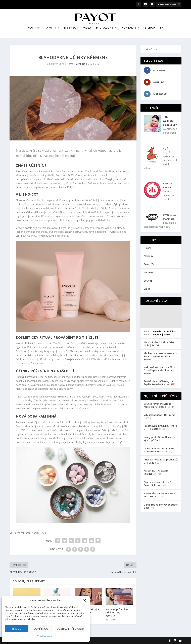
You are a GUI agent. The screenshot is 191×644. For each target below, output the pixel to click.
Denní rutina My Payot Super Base (161, 506)
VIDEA (87, 27)
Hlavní (70, 63)
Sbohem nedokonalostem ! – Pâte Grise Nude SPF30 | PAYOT (161, 356)
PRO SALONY (105, 27)
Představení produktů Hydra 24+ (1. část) (160, 427)
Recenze (149, 272)
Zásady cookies (44, 636)
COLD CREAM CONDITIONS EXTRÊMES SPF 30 (159, 449)
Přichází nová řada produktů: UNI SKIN (161, 461)
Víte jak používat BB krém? (159, 414)
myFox (167, 148)
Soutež (148, 280)
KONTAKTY (129, 27)
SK (162, 27)
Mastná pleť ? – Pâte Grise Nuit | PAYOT (159, 343)
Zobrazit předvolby (71, 629)
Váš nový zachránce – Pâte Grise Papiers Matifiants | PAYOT (159, 370)
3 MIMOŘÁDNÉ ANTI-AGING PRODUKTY (160, 494)
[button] (85, 600)
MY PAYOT (71, 27)
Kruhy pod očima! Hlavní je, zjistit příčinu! (160, 438)
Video (147, 288)
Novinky (149, 255)
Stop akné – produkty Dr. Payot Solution (159, 483)
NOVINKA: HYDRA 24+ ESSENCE (156, 472)
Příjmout (17, 629)
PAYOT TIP (52, 27)
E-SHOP (150, 27)
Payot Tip (80, 63)
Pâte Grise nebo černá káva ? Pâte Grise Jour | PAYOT (161, 333)
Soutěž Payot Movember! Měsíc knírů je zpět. (158, 405)
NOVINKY (34, 27)
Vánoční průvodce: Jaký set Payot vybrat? (117, 612)
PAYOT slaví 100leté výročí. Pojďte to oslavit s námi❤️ (159, 382)
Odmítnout (42, 629)
